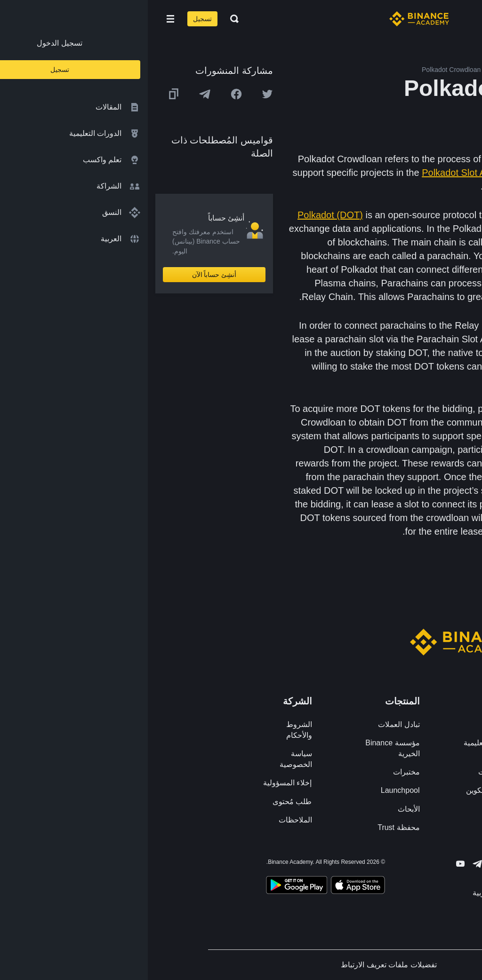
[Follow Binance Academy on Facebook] (363, 864)
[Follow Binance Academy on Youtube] (313, 864)
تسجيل (55, 19)
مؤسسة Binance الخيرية (245, 748)
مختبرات (259, 772)
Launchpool (253, 790)
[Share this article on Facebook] (88, 94)
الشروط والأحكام (151, 730)
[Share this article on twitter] (120, 94)
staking (350, 159)
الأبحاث (261, 809)
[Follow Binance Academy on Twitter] (346, 864)
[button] (23, 19)
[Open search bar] (84, 19)
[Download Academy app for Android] (149, 886)
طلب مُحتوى (144, 802)
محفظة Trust (251, 827)
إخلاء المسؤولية (140, 783)
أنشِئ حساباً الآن (67, 275)
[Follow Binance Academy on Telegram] (329, 864)
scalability (454, 297)
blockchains (439, 215)
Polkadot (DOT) (182, 215)
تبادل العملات (251, 724)
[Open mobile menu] (23, 19)
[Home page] (271, 19)
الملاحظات (148, 820)
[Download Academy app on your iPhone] (210, 886)
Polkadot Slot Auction (318, 173)
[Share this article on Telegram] (57, 94)
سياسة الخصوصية (148, 759)
